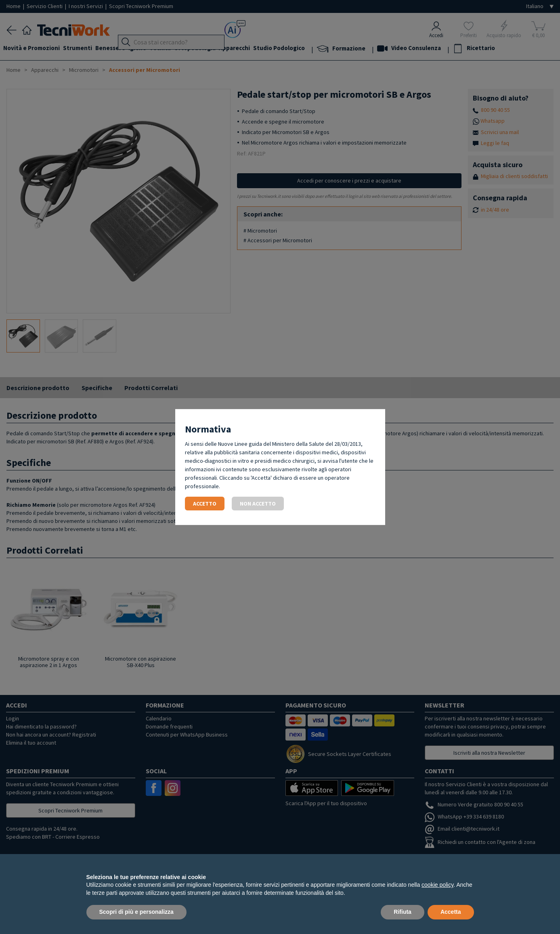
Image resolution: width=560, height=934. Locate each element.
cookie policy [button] (437, 885)
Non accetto (258, 504)
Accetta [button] (451, 912)
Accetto (205, 504)
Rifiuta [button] (403, 912)
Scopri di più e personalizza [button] (136, 912)
